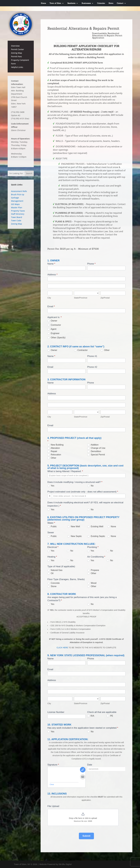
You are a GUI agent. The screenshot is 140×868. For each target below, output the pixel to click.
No (90, 486)
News (111, 3)
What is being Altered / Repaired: (65, 471)
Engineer (54, 333)
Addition (93, 445)
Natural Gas (55, 570)
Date (90, 765)
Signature (53, 765)
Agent (52, 329)
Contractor (54, 325)
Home (43, 3)
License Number (56, 712)
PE (110, 716)
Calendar (101, 3)
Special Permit (96, 455)
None (112, 527)
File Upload (53, 806)
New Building (56, 445)
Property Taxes (18, 211)
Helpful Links (17, 67)
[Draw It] (83, 770)
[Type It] (83, 777)
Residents (71, 3)
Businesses (86, 3)
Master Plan (17, 207)
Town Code (16, 220)
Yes (51, 486)
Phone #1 (92, 356)
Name (51, 264)
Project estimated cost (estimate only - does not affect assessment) (83, 492)
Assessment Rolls (19, 191)
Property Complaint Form (20, 62)
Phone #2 (92, 367)
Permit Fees (16, 56)
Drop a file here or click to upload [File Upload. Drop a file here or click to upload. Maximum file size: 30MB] (83, 818)
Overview (15, 46)
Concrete (54, 583)
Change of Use (96, 448)
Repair (52, 451)
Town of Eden (55, 3)
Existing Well (95, 527)
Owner (52, 321)
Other (105, 350)
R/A (91, 716)
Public (52, 527)
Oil (50, 573)
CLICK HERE (62, 648)
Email (51, 306)
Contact (120, 3)
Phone (91, 264)
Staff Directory (18, 214)
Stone (52, 586)
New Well (74, 527)
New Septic (75, 536)
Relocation (54, 455)
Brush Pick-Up (18, 194)
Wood (92, 583)
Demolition (94, 451)
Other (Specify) (56, 338)
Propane (93, 570)
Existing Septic (96, 536)
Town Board (17, 217)
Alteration (54, 448)
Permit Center (17, 49)
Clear (52, 784)
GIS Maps (15, 204)
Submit (86, 836)
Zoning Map (17, 53)
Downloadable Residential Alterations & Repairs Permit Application (107, 35)
